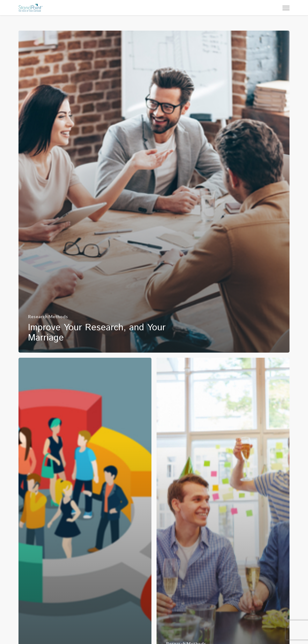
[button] (286, 8)
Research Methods (48, 316)
